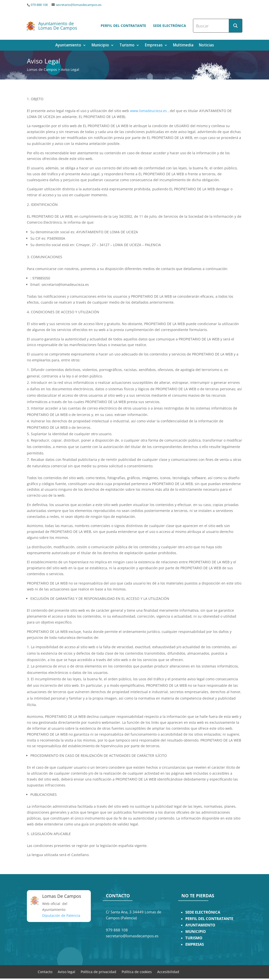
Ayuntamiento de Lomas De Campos (58, 26)
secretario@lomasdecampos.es (79, 5)
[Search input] (211, 26)
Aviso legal (67, 971)
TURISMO (194, 938)
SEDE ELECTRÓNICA (203, 912)
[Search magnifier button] (235, 26)
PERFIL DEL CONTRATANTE (209, 919)
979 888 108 (39, 5)
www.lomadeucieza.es (148, 111)
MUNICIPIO (196, 931)
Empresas (154, 46)
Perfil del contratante (123, 26)
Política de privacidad (98, 971)
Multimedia (183, 46)
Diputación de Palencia (61, 915)
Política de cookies (137, 971)
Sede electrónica (170, 26)
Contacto (45, 971)
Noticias (206, 46)
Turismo (127, 46)
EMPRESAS (195, 944)
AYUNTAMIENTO (200, 925)
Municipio (100, 46)
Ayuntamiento (68, 46)
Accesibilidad (168, 971)
